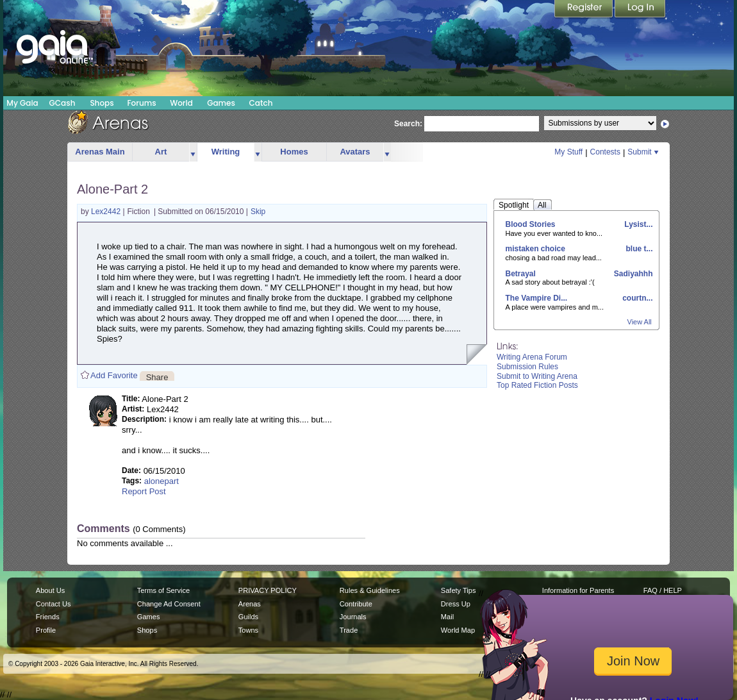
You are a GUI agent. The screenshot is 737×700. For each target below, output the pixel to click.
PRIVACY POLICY (268, 590)
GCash (62, 103)
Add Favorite (114, 375)
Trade (349, 630)
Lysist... (638, 224)
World (181, 103)
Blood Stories (531, 224)
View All (640, 322)
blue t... (638, 249)
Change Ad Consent (169, 604)
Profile (46, 630)
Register (584, 10)
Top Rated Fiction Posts (537, 385)
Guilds (248, 617)
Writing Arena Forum (532, 357)
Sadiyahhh (632, 274)
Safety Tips (459, 590)
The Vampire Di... (537, 298)
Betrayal (521, 274)
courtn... (637, 298)
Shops (102, 103)
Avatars (355, 152)
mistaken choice (535, 249)
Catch (261, 103)
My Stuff (568, 152)
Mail (447, 617)
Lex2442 (107, 212)
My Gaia (22, 103)
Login (640, 10)
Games (221, 103)
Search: (408, 124)
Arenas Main (100, 152)
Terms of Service (163, 590)
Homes (294, 152)
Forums (141, 103)
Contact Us (54, 604)
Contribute (356, 604)
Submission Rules (527, 367)
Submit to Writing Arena (537, 376)
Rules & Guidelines (370, 590)
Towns (248, 630)
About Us (50, 590)
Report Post (144, 491)
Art (161, 152)
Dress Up (456, 604)
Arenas (250, 604)
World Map (458, 630)
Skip (258, 212)
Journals (353, 617)
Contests (605, 152)
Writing (226, 152)
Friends (48, 617)
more (193, 152)
